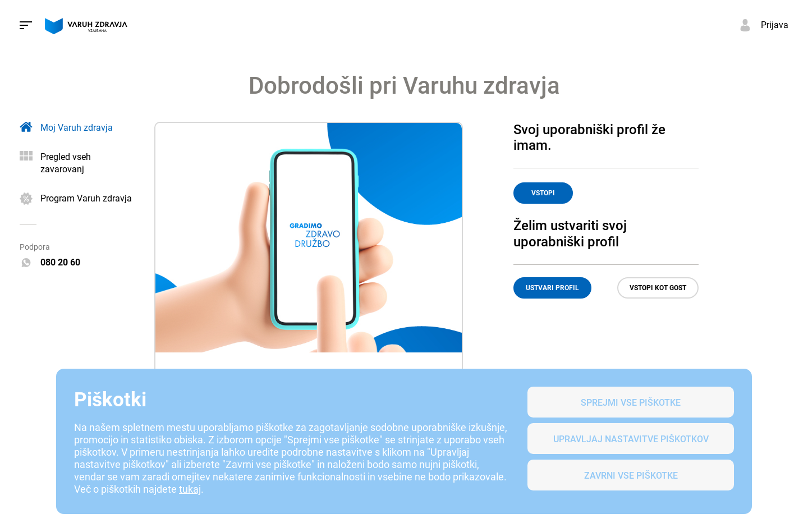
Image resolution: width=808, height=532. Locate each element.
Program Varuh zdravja (86, 198)
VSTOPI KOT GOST (658, 288)
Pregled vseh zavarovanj (66, 163)
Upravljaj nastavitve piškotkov (631, 439)
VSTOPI (543, 193)
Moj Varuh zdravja (77, 128)
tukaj (190, 489)
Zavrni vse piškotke (631, 476)
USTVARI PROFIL (552, 288)
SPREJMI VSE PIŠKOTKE (631, 403)
